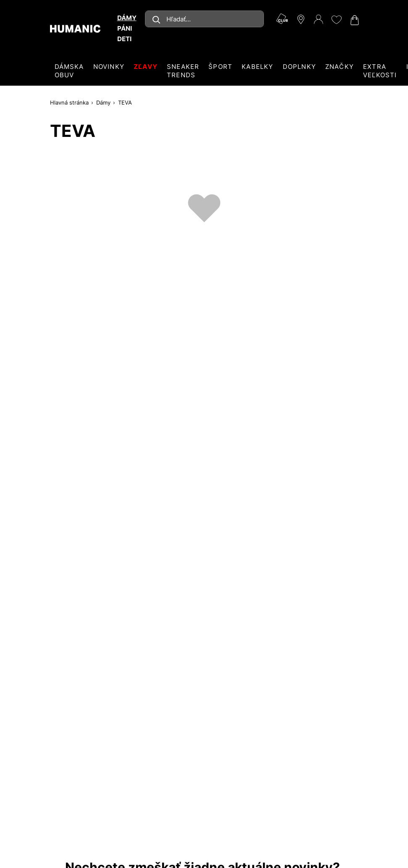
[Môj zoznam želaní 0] (336, 20)
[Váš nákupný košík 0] (354, 20)
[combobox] (204, 19)
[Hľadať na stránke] (204, 19)
